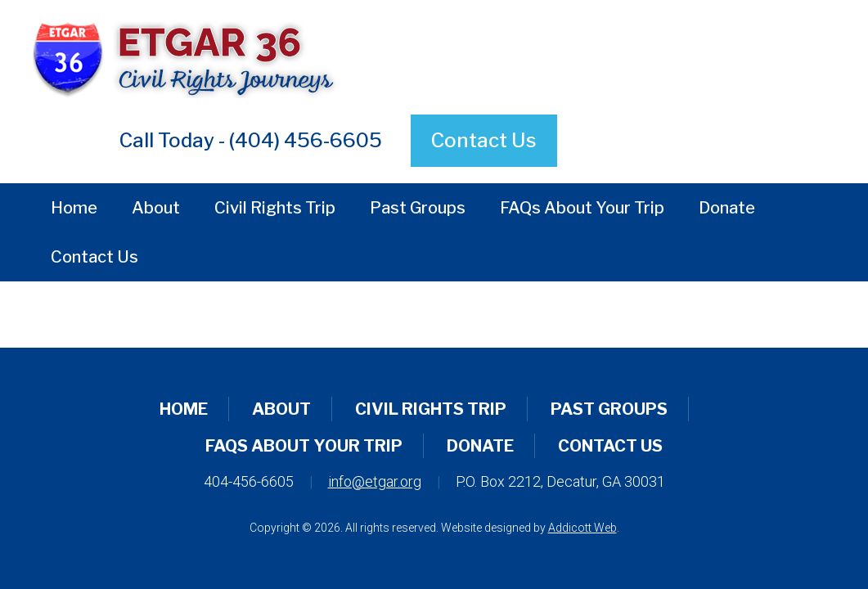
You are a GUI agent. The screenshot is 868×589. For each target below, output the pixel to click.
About (156, 208)
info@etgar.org (375, 481)
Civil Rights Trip (275, 208)
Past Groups (418, 208)
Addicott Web (582, 528)
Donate (727, 208)
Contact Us (484, 140)
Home (74, 208)
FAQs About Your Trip (582, 208)
